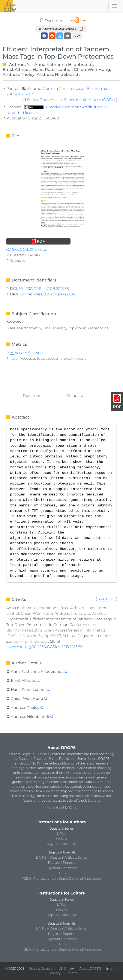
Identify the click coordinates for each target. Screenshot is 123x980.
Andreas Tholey (19, 74)
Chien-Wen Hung (92, 69)
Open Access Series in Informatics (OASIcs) (78, 100)
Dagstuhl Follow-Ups (61, 844)
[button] (77, 36)
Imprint (112, 969)
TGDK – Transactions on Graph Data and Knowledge (61, 879)
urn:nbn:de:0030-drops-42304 (48, 294)
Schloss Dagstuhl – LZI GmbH (52, 969)
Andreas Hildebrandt (58, 74)
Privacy (55, 973)
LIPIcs (61, 834)
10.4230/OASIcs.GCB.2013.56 (44, 288)
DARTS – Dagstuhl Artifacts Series (61, 858)
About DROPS (90, 969)
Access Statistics (27, 353)
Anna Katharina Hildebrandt (64, 64)
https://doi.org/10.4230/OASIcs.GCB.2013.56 (44, 647)
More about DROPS (61, 807)
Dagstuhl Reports (61, 863)
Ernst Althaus (17, 69)
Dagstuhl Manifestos (61, 868)
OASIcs (61, 839)
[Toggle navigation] (114, 6)
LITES (61, 873)
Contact (72, 973)
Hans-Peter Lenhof (52, 69)
